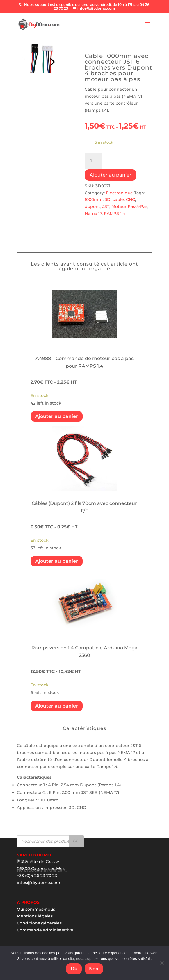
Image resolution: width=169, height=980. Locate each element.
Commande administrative (45, 930)
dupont (92, 206)
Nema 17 (93, 213)
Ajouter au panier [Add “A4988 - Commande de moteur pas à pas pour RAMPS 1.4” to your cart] (57, 416)
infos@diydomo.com (39, 883)
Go (76, 841)
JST (106, 206)
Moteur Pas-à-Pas (129, 206)
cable (118, 199)
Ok (74, 969)
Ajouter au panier (111, 175)
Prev (51, 60)
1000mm (94, 199)
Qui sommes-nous (36, 909)
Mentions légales (35, 916)
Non (94, 969)
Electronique (119, 193)
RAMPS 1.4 (114, 213)
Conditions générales (39, 923)
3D (108, 199)
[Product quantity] (93, 161)
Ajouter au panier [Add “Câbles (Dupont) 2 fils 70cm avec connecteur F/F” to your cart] (57, 561)
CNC (130, 199)
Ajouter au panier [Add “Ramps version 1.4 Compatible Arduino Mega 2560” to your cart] (57, 706)
